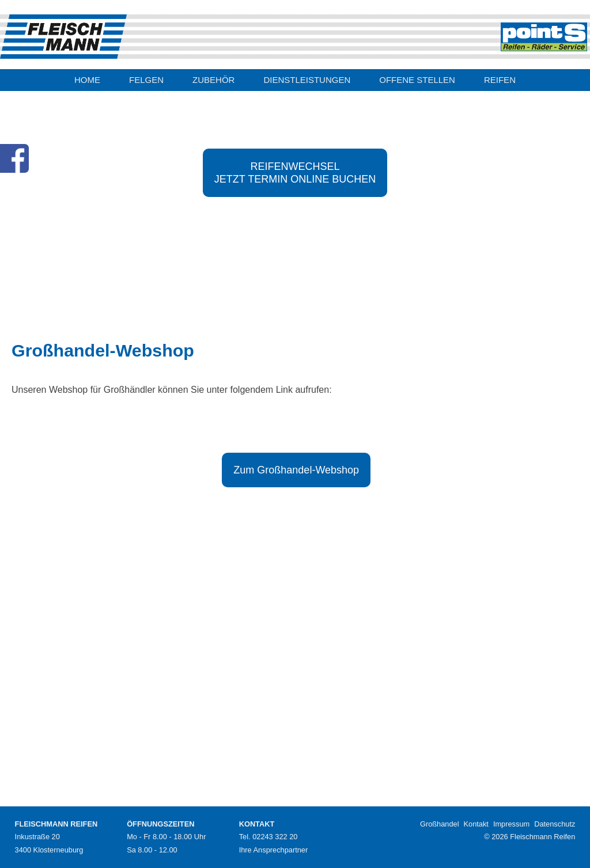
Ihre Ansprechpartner (274, 850)
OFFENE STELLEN (417, 80)
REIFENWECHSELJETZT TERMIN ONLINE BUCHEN (295, 173)
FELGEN (146, 80)
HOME (87, 80)
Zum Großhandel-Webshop (296, 470)
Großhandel (440, 824)
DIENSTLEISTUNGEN (307, 80)
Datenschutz (555, 824)
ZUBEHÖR (213, 80)
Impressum (511, 824)
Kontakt (476, 824)
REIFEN (500, 80)
